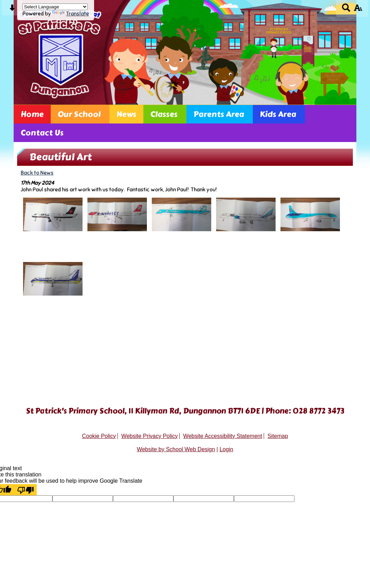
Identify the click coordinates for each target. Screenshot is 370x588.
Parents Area (219, 114)
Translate (70, 13)
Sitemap (278, 436)
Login (226, 449)
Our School (79, 114)
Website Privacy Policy (150, 436)
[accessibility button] (358, 10)
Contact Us (42, 133)
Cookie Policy (99, 436)
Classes (164, 114)
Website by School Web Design (176, 449)
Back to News (37, 173)
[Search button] (346, 10)
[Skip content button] (12, 10)
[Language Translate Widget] (55, 7)
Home (32, 114)
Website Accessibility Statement (223, 436)
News (126, 114)
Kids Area (278, 114)
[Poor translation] (26, 490)
